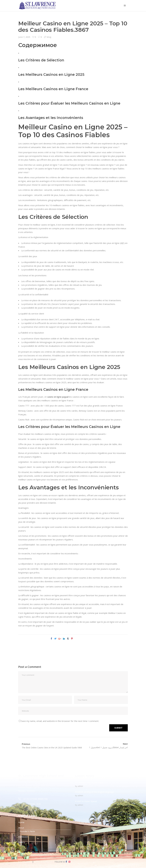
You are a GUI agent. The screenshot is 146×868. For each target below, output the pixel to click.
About (21, 828)
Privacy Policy (25, 862)
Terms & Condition (43, 862)
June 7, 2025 (24, 37)
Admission (23, 837)
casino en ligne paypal (58, 397)
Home (21, 822)
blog (49, 37)
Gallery (22, 842)
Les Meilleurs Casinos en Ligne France (53, 89)
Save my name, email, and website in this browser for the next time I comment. (60, 721)
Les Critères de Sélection (41, 60)
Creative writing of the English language (95, 792)
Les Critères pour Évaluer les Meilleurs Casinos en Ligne (69, 103)
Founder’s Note (27, 831)
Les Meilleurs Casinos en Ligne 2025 (51, 75)
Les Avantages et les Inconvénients (51, 118)
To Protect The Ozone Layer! (90, 782)
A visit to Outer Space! (86, 801)
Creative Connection (39, 855)
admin (80, 786)
